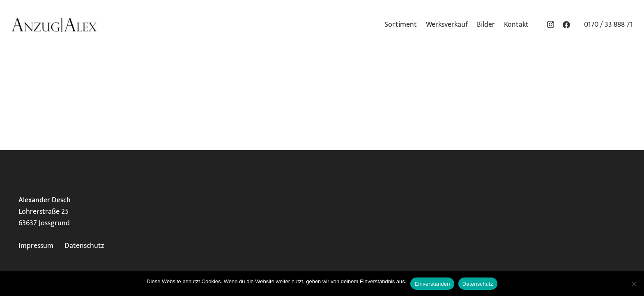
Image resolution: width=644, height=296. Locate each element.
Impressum (36, 246)
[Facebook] (566, 25)
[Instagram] (551, 25)
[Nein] (634, 284)
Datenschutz (84, 246)
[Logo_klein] (54, 25)
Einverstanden (432, 284)
